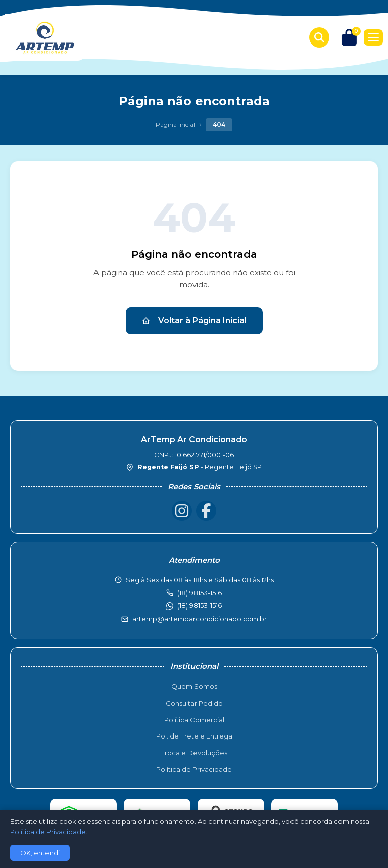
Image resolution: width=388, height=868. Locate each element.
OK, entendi (40, 853)
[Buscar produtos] (319, 37)
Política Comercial (194, 720)
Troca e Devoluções (194, 753)
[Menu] (373, 37)
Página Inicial (175, 125)
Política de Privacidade (194, 769)
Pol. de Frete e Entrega (194, 736)
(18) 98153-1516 (200, 605)
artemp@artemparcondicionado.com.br (200, 619)
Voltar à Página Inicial (194, 320)
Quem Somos (194, 686)
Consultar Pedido (194, 703)
